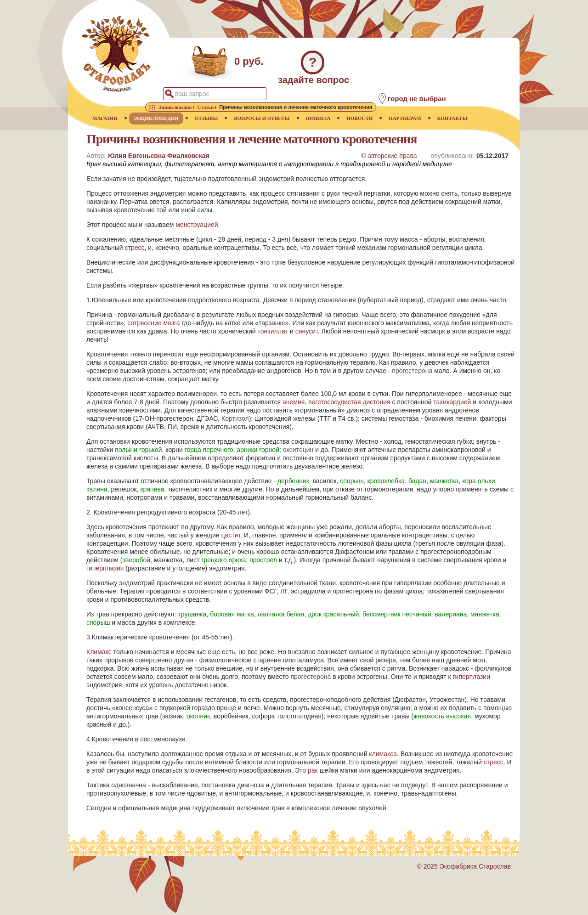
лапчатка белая (281, 614)
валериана (451, 614)
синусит (307, 331)
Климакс (99, 652)
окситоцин (298, 450)
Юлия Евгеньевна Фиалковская (158, 156)
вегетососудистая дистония (349, 402)
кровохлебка (386, 481)
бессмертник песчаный (397, 614)
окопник (198, 716)
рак (313, 770)
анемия (294, 402)
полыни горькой (138, 450)
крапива (152, 489)
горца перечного (209, 450)
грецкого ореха (223, 560)
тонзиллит (273, 331)
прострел (263, 560)
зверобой (136, 560)
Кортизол (235, 418)
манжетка (444, 481)
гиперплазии (471, 677)
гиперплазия (105, 568)
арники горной (258, 450)
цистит (231, 535)
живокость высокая (442, 716)
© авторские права (389, 156)
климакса (383, 754)
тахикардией (452, 402)
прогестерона (412, 371)
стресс (135, 248)
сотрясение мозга (154, 323)
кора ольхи (478, 481)
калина (97, 489)
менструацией (197, 225)
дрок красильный (333, 614)
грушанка (193, 614)
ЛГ (284, 591)
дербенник (293, 481)
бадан (417, 481)
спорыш (352, 481)
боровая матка (232, 614)
